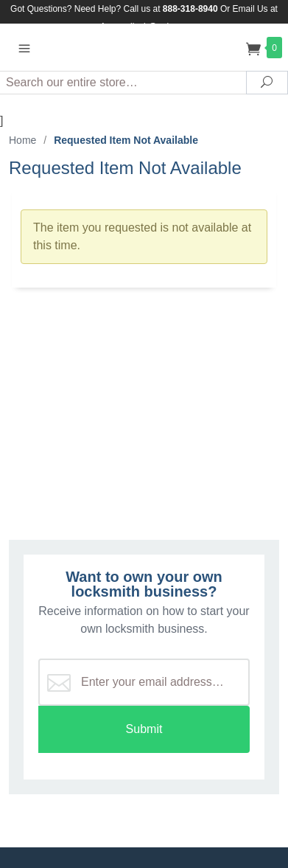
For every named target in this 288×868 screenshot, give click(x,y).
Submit (144, 729)
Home (22, 140)
